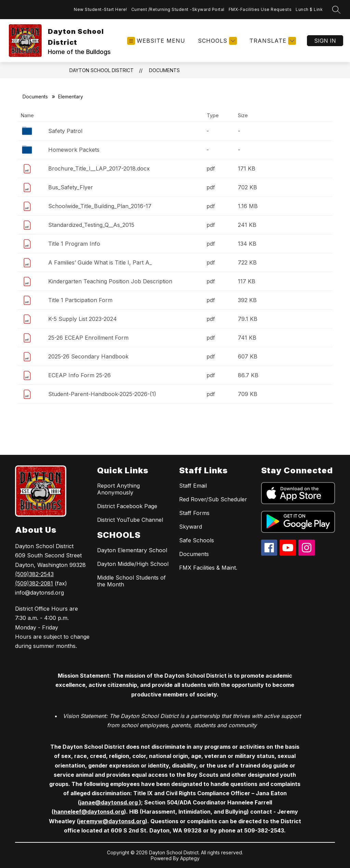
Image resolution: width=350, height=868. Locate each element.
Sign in (325, 41)
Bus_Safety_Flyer (71, 187)
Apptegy (190, 858)
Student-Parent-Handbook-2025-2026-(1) (102, 394)
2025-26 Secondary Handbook (88, 356)
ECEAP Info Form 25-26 (79, 375)
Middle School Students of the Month (131, 581)
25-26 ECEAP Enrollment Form (88, 338)
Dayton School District (102, 70)
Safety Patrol (65, 131)
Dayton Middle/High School (133, 564)
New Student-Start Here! (100, 9)
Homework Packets (74, 150)
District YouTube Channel (130, 520)
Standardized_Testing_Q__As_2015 (91, 225)
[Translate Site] (272, 41)
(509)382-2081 (34, 583)
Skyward (191, 527)
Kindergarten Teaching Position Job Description (110, 281)
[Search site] (336, 10)
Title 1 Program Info (74, 244)
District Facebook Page (127, 506)
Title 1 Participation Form (80, 300)
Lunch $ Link (309, 9)
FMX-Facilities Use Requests (260, 9)
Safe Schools (197, 540)
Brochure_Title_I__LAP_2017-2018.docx (99, 168)
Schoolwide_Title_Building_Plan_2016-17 (100, 206)
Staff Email (193, 486)
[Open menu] (156, 41)
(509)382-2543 (34, 574)
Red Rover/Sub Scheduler (213, 499)
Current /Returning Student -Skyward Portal (178, 9)
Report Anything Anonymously (118, 489)
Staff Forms (194, 513)
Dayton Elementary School (132, 550)
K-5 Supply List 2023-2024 (83, 319)
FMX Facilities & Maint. (208, 568)
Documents (164, 70)
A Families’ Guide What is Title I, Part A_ (100, 262)
